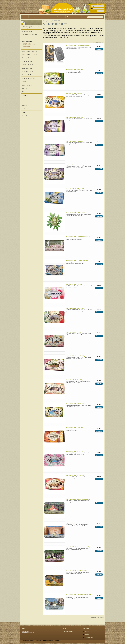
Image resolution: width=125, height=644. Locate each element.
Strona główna (46, 21)
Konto (66, 630)
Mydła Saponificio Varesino (29, 55)
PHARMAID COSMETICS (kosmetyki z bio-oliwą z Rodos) (31, 27)
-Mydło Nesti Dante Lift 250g (74, 284)
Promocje (41, 17)
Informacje (87, 632)
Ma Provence (25, 102)
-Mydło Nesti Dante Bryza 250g (74, 69)
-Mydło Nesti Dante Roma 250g (74, 380)
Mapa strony (87, 636)
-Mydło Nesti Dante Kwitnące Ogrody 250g (78, 237)
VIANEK (24, 112)
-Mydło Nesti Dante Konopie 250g (75, 213)
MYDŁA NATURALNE (27, 31)
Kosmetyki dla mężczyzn (29, 78)
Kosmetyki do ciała (27, 58)
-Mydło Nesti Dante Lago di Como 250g (77, 260)
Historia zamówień (68, 632)
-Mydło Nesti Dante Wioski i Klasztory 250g (78, 499)
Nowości (50, 17)
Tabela (102, 42)
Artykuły (33, 17)
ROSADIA (24, 116)
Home (25, 17)
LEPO (23, 99)
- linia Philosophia (27, 48)
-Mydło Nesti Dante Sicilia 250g (75, 451)
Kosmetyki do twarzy (28, 61)
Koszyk (78, 17)
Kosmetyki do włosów (28, 65)
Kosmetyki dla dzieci (27, 75)
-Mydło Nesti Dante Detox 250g (74, 141)
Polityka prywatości (89, 637)
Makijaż (24, 82)
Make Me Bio (25, 105)
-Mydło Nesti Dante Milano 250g (75, 308)
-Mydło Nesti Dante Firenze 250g (75, 165)
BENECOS (25, 88)
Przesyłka (87, 633)
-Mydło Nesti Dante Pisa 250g (74, 332)
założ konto (94, 11)
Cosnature (25, 95)
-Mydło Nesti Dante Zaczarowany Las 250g (78, 547)
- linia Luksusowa (27, 46)
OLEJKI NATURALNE (27, 68)
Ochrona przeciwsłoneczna (29, 35)
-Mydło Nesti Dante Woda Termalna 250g (77, 523)
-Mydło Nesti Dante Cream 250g (75, 117)
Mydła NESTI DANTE (27, 41)
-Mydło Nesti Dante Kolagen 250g (75, 189)
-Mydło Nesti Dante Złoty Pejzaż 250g (76, 571)
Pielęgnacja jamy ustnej (28, 71)
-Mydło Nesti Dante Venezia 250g (75, 475)
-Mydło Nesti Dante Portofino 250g (75, 356)
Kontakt (70, 17)
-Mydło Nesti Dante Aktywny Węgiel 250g (77, 46)
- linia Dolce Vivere (27, 43)
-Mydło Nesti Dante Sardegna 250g (76, 404)
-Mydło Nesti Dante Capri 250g (74, 93)
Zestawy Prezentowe (28, 85)
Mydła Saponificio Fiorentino (30, 51)
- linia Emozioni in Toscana (29, 45)
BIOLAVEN (25, 92)
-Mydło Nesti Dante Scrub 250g (74, 428)
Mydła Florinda (26, 38)
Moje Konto (60, 17)
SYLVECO (24, 109)
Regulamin (87, 634)
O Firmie (87, 630)
